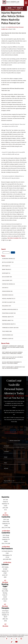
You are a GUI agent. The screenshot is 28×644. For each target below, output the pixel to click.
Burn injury (5, 273)
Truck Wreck (6, 331)
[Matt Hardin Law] (11, 5)
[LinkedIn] (12, 639)
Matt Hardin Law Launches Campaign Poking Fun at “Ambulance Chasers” (12, 353)
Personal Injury (15, 27)
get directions (5, 514)
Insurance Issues (7, 295)
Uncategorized (6, 335)
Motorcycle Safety (8, 302)
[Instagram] (21, 639)
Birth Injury (5, 266)
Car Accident (9, 27)
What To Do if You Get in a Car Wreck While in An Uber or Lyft (12, 358)
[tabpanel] (5, 506)
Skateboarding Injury (8, 324)
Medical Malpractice (8, 299)
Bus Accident (6, 277)
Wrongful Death (7, 339)
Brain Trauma (6, 269)
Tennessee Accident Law (9, 328)
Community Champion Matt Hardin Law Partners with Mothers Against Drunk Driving (13, 347)
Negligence (5, 306)
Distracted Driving (8, 284)
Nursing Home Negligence (9, 309)
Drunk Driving (6, 291)
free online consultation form (14, 238)
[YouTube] (16, 642)
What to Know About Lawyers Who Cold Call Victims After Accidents (13, 368)
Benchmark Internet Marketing (15, 637)
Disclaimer (21, 635)
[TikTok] (12, 642)
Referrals (15, 635)
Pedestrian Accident (8, 313)
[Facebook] (7, 639)
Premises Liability (7, 320)
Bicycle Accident (7, 262)
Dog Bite (5, 288)
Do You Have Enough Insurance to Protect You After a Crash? (12, 363)
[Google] (16, 639)
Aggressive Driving (7, 259)
